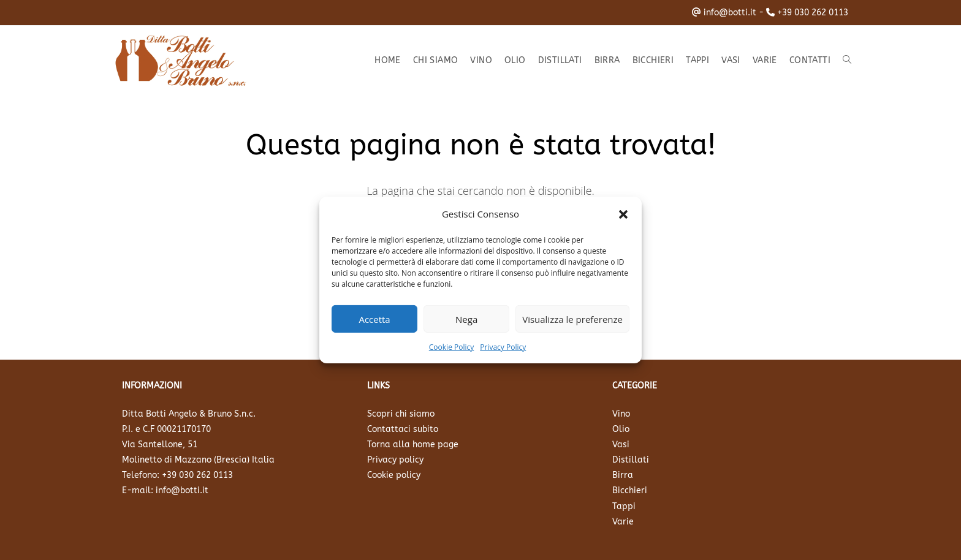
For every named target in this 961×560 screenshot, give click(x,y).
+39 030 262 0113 (813, 13)
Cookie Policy (451, 347)
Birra (623, 475)
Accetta (374, 319)
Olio (621, 429)
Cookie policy (394, 475)
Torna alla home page (413, 445)
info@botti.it (730, 13)
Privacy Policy (503, 347)
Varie (623, 522)
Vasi (621, 445)
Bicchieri (630, 490)
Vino (621, 414)
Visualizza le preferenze (572, 319)
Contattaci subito (403, 429)
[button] (623, 214)
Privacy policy (395, 460)
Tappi (624, 506)
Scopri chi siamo (401, 414)
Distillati (631, 460)
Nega (466, 319)
